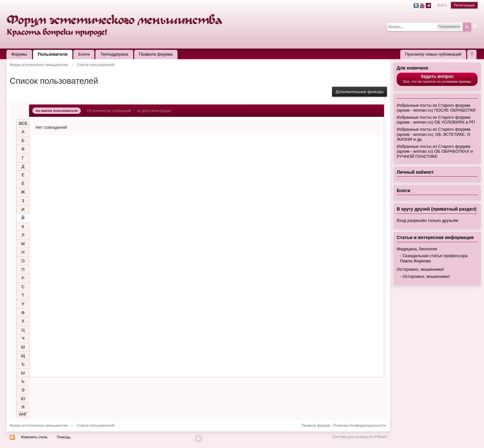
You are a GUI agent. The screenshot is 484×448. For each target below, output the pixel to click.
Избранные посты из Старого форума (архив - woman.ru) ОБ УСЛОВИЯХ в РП (436, 120)
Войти (442, 5)
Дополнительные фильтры (360, 92)
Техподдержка (114, 54)
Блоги (84, 54)
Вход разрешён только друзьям (427, 220)
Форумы (19, 54)
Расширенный (475, 27)
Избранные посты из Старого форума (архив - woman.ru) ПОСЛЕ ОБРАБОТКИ (436, 108)
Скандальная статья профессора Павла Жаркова (434, 258)
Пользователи (53, 54)
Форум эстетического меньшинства (39, 425)
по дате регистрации (154, 111)
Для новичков (412, 68)
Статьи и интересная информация (435, 237)
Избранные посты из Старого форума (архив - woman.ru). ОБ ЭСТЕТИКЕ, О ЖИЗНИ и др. (434, 134)
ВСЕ (23, 123)
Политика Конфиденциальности (360, 425)
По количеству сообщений (109, 111)
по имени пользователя (57, 111)
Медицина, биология (417, 249)
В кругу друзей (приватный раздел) (437, 209)
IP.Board (380, 437)
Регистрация (464, 5)
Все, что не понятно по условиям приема (437, 79)
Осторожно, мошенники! (420, 269)
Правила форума (156, 54)
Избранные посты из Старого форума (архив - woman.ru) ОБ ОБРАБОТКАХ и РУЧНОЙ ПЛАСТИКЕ (435, 151)
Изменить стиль (34, 437)
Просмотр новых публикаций (433, 54)
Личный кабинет (415, 172)
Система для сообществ (353, 437)
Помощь (64, 437)
